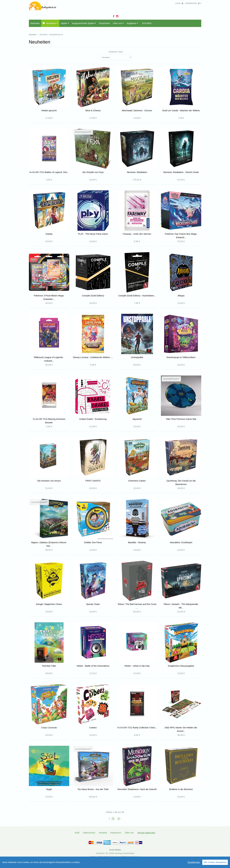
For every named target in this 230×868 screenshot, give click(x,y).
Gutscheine (104, 23)
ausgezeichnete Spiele (84, 23)
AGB (77, 833)
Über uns (118, 23)
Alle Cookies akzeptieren (215, 862)
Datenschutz (89, 833)
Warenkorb (193, 3)
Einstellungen (194, 862)
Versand (103, 833)
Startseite (35, 23)
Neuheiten (50, 23)
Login (179, 3)
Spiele (65, 23)
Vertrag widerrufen (146, 833)
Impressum (116, 833)
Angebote (132, 23)
